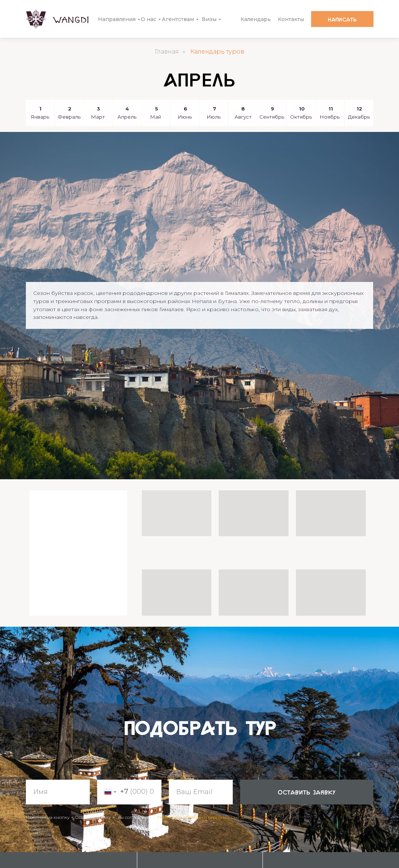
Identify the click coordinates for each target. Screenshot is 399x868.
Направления (117, 19)
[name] (58, 792)
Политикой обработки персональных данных (207, 817)
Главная (167, 52)
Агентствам (178, 19)
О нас (149, 19)
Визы (209, 19)
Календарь (256, 19)
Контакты (291, 19)
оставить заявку (307, 792)
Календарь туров (217, 52)
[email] (201, 792)
